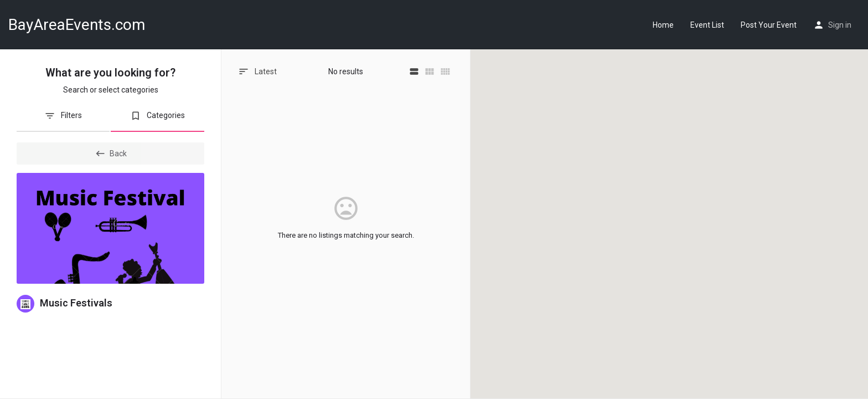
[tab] (63, 120)
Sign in (840, 25)
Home (663, 25)
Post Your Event (769, 25)
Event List (707, 25)
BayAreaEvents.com (77, 25)
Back (111, 154)
